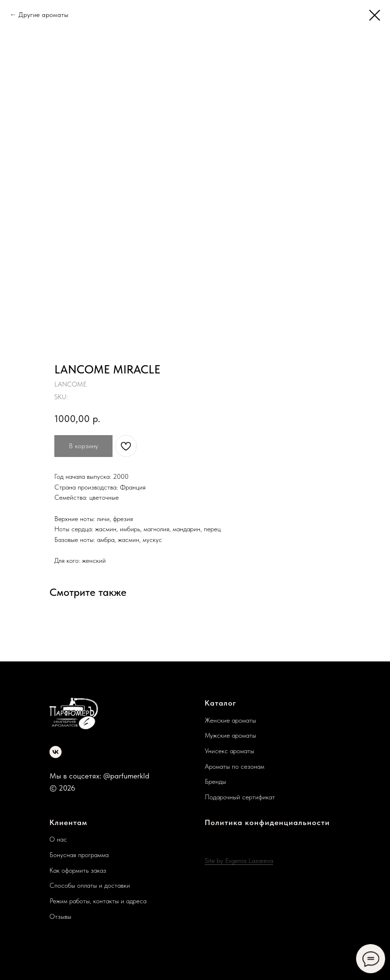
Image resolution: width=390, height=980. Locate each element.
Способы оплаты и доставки (90, 885)
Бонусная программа (79, 855)
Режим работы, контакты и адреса (98, 901)
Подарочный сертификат (240, 797)
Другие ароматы (43, 15)
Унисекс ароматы (229, 751)
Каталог (220, 703)
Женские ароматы (230, 720)
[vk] (56, 752)
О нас (58, 839)
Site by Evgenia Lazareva (239, 861)
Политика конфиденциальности (267, 822)
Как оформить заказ (78, 870)
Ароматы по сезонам (235, 766)
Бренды (215, 781)
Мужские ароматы (230, 735)
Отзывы (60, 916)
